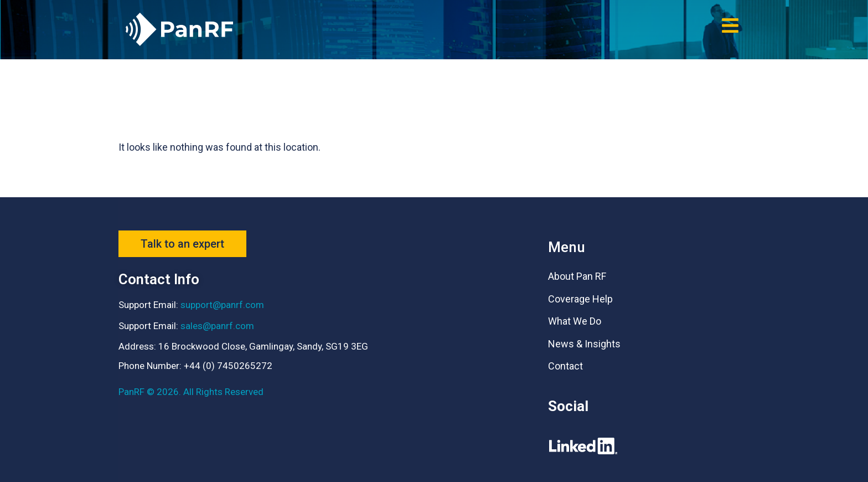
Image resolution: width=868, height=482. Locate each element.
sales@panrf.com (217, 326)
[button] (730, 25)
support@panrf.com (222, 305)
